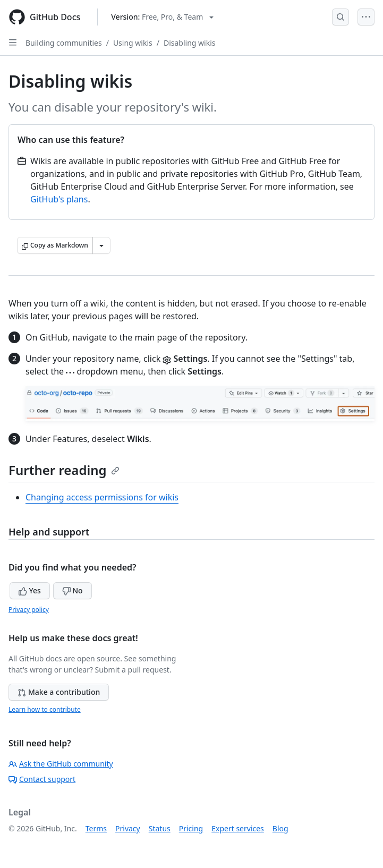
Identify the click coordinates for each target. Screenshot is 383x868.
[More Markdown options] (101, 245)
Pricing (191, 828)
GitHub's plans (59, 199)
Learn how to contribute (45, 709)
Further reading (64, 470)
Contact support (42, 779)
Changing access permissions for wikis (102, 497)
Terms (96, 828)
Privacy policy (29, 610)
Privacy (128, 828)
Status (160, 828)
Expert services (238, 828)
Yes (30, 590)
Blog (280, 828)
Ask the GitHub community (61, 764)
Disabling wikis (190, 43)
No (73, 590)
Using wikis (133, 43)
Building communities (64, 43)
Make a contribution (59, 692)
